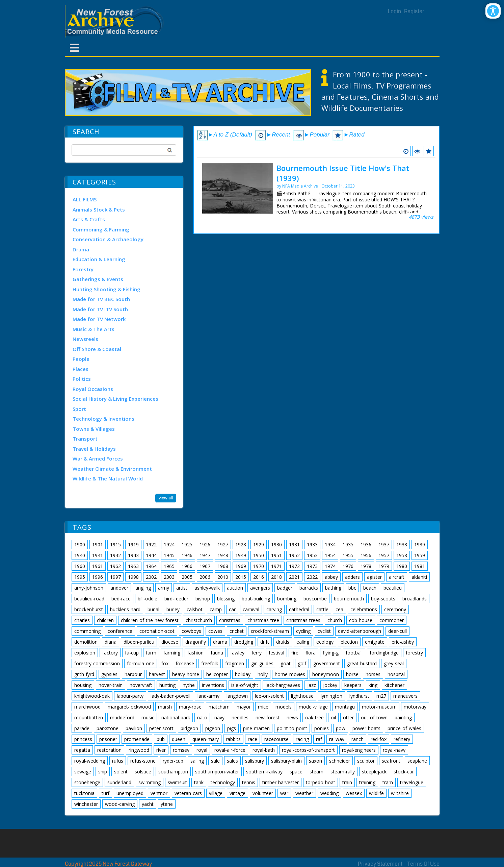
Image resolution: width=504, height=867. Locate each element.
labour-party (130, 696)
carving (274, 609)
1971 (276, 566)
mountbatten (89, 717)
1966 (187, 566)
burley (173, 609)
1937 (384, 544)
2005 (187, 577)
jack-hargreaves (283, 685)
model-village (313, 707)
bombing (287, 599)
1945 (169, 555)
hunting (167, 685)
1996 (98, 577)
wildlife (376, 793)
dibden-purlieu (139, 642)
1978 (366, 566)
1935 (348, 544)
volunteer (263, 793)
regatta (82, 750)
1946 (187, 555)
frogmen (235, 663)
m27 (381, 696)
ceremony (395, 609)
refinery (402, 739)
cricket (237, 631)
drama (220, 642)
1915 (115, 544)
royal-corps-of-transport (308, 750)
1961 (98, 566)
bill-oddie (148, 599)
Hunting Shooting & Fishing (107, 289)
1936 (366, 544)
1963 (133, 566)
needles (240, 717)
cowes (215, 631)
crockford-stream (270, 631)
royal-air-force (230, 750)
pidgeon (189, 728)
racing (302, 739)
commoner (392, 620)
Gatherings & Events (98, 279)
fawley (237, 653)
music (148, 717)
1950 (259, 555)
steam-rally (343, 772)
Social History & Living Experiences (115, 399)
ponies (322, 728)
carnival (251, 609)
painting (403, 717)
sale (215, 761)
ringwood (139, 750)
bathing (333, 588)
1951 (276, 555)
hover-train (111, 685)
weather (304, 793)
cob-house (361, 620)
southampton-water (217, 772)
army (164, 588)
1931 (294, 544)
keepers (353, 685)
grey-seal (394, 663)
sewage (83, 772)
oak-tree (314, 717)
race (253, 739)
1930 (276, 544)
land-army (208, 696)
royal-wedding (90, 761)
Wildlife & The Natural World (108, 478)
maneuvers (405, 696)
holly (263, 674)
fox (165, 663)
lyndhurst (359, 696)
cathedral (299, 609)
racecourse (276, 739)
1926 (205, 544)
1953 (312, 555)
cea (339, 609)
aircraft (397, 577)
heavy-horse (186, 674)
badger (285, 588)
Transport (85, 439)
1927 (223, 544)
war (284, 793)
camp (216, 609)
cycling (303, 631)
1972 (294, 566)
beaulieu (393, 588)
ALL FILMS (85, 199)
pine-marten (256, 728)
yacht (148, 804)
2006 (205, 577)
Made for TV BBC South (101, 299)
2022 (312, 577)
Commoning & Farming (101, 229)
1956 (366, 555)
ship (103, 772)
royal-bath (264, 750)
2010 (223, 577)
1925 (187, 544)
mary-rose (190, 707)
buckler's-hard (125, 609)
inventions (213, 685)
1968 (223, 566)
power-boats (366, 728)
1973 (312, 566)
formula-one (141, 663)
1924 (169, 544)
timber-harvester (281, 782)
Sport (79, 409)
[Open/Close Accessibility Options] (493, 11)
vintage (237, 793)
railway (337, 739)
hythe (189, 685)
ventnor (159, 793)
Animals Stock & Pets (99, 209)
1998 (133, 577)
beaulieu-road (89, 599)
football (354, 653)
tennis (249, 782)
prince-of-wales (404, 728)
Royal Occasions (93, 389)
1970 (259, 566)
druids (283, 642)
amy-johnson (89, 588)
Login (394, 11)
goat (286, 663)
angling (143, 588)
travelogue (412, 782)
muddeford (122, 717)
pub (161, 739)
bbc (352, 588)
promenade (137, 739)
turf (105, 793)
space (296, 772)
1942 (115, 555)
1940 (80, 555)
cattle (322, 609)
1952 (294, 555)
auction (235, 588)
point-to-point (292, 728)
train (347, 782)
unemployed (130, 793)
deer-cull (397, 631)
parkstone (108, 728)
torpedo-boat (321, 782)
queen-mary (206, 739)
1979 (384, 566)
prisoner (108, 739)
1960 (80, 566)
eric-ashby (403, 642)
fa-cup (132, 653)
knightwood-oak (92, 696)
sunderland (119, 782)
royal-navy (394, 750)
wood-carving (120, 804)
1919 (133, 544)
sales (232, 761)
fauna (217, 653)
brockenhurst (89, 609)
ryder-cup (173, 761)
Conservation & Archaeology (108, 239)
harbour (133, 674)
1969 (241, 566)
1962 (115, 566)
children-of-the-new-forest (150, 620)
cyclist (324, 631)
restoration (109, 750)
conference (120, 631)
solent (121, 772)
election (349, 642)
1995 (80, 577)
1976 (348, 566)
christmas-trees (303, 620)
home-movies (290, 674)
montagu (345, 707)
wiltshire (400, 793)
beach (370, 588)
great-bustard (362, 663)
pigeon (213, 728)
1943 (133, 555)
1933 (312, 544)
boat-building (256, 599)
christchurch (199, 620)
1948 (223, 555)
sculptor (366, 761)
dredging (244, 642)
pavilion (134, 728)
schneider (340, 761)
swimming (150, 782)
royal (202, 750)
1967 (205, 566)
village (216, 793)
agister (374, 577)
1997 (115, 577)
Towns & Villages (94, 429)
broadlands (415, 599)
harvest (157, 674)
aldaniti (419, 577)
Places (81, 369)
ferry (257, 653)
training (367, 782)
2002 (151, 577)
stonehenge (87, 782)
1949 (241, 555)
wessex (354, 793)
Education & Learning (99, 259)
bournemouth (349, 599)
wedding (329, 793)
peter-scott (161, 728)
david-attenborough (360, 631)
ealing (303, 642)
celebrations (364, 609)
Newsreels (85, 339)
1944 (151, 555)
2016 (259, 577)
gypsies (109, 674)
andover (119, 588)
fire (295, 653)
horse (352, 674)
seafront (391, 761)
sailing (197, 761)
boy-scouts (383, 599)
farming (172, 653)
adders (352, 577)
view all (166, 498)
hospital (396, 674)
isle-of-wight (245, 685)
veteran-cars (188, 793)
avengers (260, 588)
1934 (330, 544)
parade (82, 728)
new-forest (268, 717)
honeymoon (326, 674)
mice (263, 707)
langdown (237, 696)
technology (223, 782)
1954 (330, 555)
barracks (309, 588)
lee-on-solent (269, 696)
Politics (82, 379)
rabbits (233, 739)
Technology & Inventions (103, 419)
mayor (244, 707)
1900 (80, 544)
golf (302, 663)
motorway (415, 707)
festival (276, 653)
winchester (86, 804)
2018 (276, 577)
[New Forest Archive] (115, 21)
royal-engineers (359, 750)
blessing (226, 599)
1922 (151, 544)
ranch (357, 739)
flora (311, 653)
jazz (312, 685)
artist (182, 588)
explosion (85, 653)
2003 (169, 577)
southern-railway (264, 772)
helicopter (217, 674)
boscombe (315, 599)
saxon (315, 761)
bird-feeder (176, 599)
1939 (420, 544)
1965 (169, 566)
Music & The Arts (94, 329)
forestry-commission (97, 663)
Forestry (83, 269)
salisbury (255, 761)
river (161, 750)
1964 (151, 566)
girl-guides (262, 663)
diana (111, 642)
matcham (219, 707)
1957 (384, 555)
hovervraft (141, 685)
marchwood (87, 707)
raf (319, 739)
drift (265, 642)
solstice (143, 772)
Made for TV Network (99, 319)
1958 (402, 555)
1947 (205, 555)
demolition (86, 642)
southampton (173, 772)
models (284, 707)
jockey (330, 685)
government (327, 663)
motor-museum (379, 707)
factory (110, 653)
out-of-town (374, 717)
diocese (170, 642)
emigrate (375, 642)
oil (333, 717)
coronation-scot (157, 631)
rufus (118, 761)
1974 (330, 566)
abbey (331, 577)
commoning (87, 631)
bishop (203, 599)
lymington (331, 696)
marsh (165, 707)
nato (202, 717)
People (81, 359)
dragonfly (196, 642)
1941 (98, 555)
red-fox (379, 739)
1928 (241, 544)
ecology (325, 642)
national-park (176, 717)
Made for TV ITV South (100, 309)
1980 (402, 566)
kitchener (394, 685)
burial (153, 609)
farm (151, 653)
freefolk (210, 663)
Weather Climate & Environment (112, 469)
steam (316, 772)
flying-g (331, 653)
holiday (243, 674)
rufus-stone (143, 761)
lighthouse (302, 696)
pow (341, 728)
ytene (167, 804)
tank (199, 782)
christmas (230, 620)
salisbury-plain (286, 761)
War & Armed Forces (98, 459)
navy (219, 717)
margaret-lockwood (129, 707)
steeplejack (374, 772)
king (373, 685)
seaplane (417, 761)
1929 (259, 544)
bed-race (121, 599)
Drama (81, 249)
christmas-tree (263, 620)
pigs (232, 728)
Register (414, 11)
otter (348, 717)
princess (83, 739)
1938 (402, 544)
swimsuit (177, 782)
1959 (420, 555)
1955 (348, 555)
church (335, 620)
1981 (420, 566)
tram (388, 782)
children (105, 620)
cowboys (191, 631)
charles (82, 620)
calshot (195, 609)
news (292, 717)
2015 (241, 577)
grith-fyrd (84, 674)
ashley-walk (207, 588)
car (232, 609)
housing (83, 685)
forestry (414, 653)
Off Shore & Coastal (97, 349)
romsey (181, 750)
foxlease (185, 663)
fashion (195, 653)
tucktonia (84, 793)
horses (373, 674)
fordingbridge (384, 653)
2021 (294, 577)
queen (179, 739)
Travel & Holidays (94, 449)
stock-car (404, 772)
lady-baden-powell (170, 696)
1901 (98, 544)
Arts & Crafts (89, 219)
